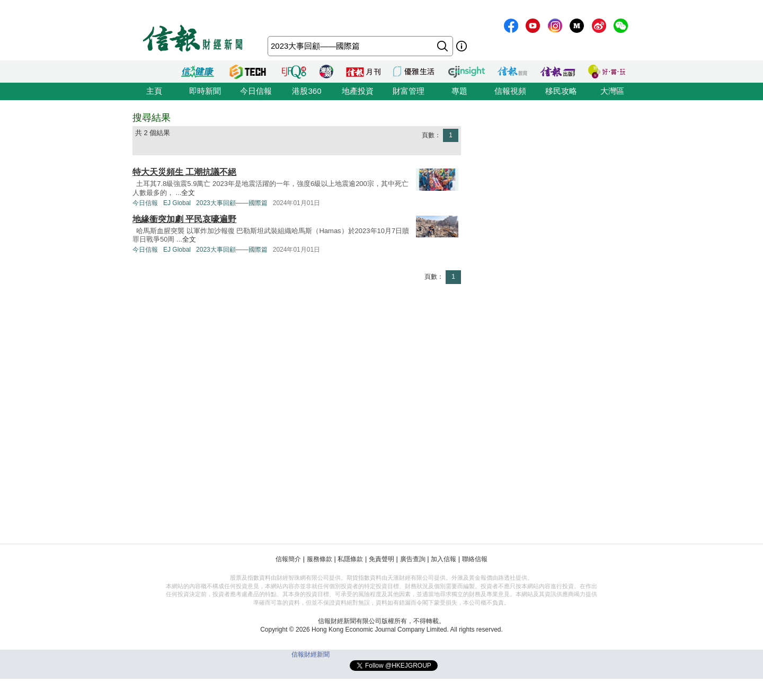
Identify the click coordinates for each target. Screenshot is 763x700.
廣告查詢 (413, 559)
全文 (188, 193)
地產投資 (358, 91)
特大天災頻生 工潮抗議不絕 (184, 172)
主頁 (154, 91)
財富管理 (409, 91)
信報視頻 (510, 91)
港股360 (307, 91)
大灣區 (612, 91)
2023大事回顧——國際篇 (232, 203)
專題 (459, 91)
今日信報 (256, 91)
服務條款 (320, 559)
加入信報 (443, 559)
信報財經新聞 (310, 654)
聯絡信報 (475, 559)
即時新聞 (205, 91)
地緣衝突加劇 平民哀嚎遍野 (184, 219)
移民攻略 (561, 91)
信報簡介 (288, 559)
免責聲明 (381, 559)
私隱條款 (350, 559)
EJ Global (177, 203)
